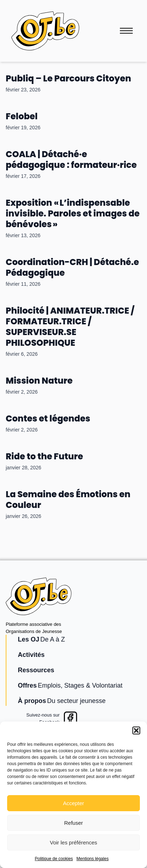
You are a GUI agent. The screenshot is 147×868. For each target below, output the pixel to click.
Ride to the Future (44, 456)
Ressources (36, 670)
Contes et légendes (48, 418)
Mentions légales (92, 859)
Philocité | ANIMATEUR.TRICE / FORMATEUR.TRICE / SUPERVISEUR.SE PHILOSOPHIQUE (70, 327)
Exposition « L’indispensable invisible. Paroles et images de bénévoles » (73, 213)
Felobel (22, 116)
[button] (136, 730)
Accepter (73, 803)
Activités (31, 655)
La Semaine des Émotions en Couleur (68, 500)
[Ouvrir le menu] (126, 31)
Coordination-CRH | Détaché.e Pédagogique (72, 267)
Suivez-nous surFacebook (43, 719)
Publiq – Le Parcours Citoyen (68, 78)
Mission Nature (39, 381)
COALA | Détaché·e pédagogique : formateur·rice (71, 159)
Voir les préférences (74, 842)
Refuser (74, 823)
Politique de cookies (54, 859)
